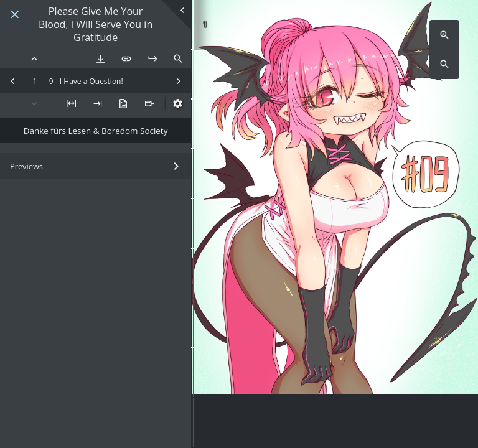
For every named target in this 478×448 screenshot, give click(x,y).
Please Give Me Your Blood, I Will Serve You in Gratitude (96, 24)
